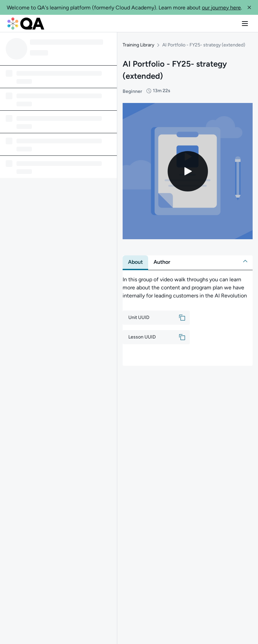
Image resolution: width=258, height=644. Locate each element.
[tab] (135, 261)
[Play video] (188, 170)
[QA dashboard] (26, 24)
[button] (249, 7)
